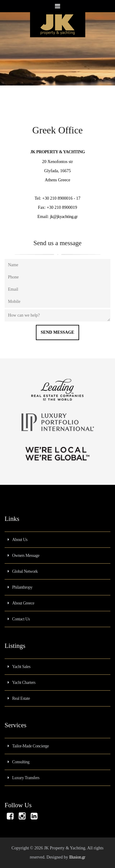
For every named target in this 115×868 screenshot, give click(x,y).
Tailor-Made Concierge (31, 746)
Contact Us (21, 619)
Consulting (21, 762)
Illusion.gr (77, 857)
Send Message (57, 332)
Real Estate (21, 698)
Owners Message (26, 556)
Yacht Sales (21, 667)
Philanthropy (22, 587)
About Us (20, 540)
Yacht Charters (24, 683)
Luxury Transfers (26, 778)
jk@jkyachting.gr (64, 217)
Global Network (25, 571)
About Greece (23, 603)
